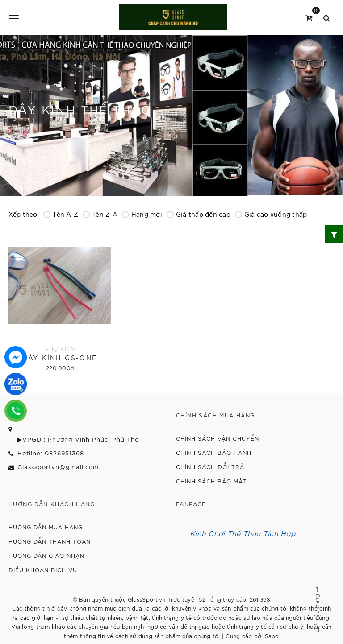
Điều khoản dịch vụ (43, 570)
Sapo (272, 636)
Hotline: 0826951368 (51, 453)
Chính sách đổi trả (210, 467)
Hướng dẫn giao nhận (46, 555)
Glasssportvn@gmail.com (58, 467)
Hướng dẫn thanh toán (50, 541)
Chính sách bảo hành (214, 452)
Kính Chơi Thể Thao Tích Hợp (243, 533)
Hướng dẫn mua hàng (46, 527)
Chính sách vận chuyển (218, 438)
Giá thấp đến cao (199, 214)
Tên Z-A (100, 214)
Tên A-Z (61, 214)
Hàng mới (142, 214)
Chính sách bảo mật (211, 481)
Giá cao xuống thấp (271, 214)
